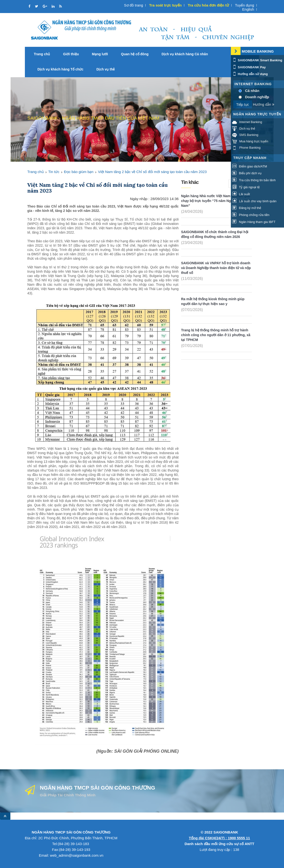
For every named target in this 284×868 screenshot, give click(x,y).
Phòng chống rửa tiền (251, 215)
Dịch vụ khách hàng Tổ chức (60, 69)
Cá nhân (252, 91)
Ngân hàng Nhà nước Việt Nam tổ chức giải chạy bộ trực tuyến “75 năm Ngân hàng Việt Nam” (216, 201)
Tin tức (54, 172)
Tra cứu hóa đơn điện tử (208, 5)
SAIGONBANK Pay (249, 67)
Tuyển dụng (245, 5)
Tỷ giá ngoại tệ (246, 187)
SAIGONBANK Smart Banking (257, 60)
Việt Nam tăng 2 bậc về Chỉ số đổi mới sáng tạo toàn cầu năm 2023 (152, 172)
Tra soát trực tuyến (166, 5)
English (248, 9)
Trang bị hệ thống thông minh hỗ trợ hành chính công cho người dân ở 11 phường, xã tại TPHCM (216, 335)
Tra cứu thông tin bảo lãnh (254, 180)
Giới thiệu (71, 54)
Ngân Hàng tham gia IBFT (254, 222)
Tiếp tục (243, 104)
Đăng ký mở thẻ (247, 208)
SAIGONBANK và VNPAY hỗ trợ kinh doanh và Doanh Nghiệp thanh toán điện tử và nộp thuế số (216, 268)
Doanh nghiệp (257, 97)
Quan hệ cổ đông (135, 54)
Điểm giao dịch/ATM (250, 166)
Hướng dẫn (264, 104)
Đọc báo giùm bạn (79, 172)
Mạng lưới (100, 54)
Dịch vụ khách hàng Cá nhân (185, 54)
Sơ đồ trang (134, 5)
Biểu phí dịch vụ (247, 173)
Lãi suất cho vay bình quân (254, 201)
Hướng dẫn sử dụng (250, 74)
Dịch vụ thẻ (106, 69)
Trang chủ (42, 54)
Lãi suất (241, 194)
